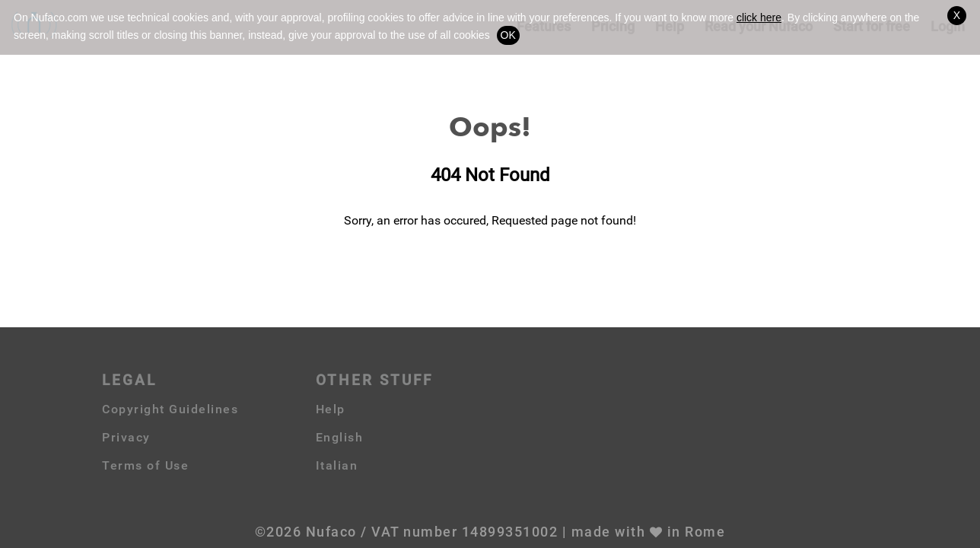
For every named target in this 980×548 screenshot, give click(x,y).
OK (508, 35)
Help (331, 409)
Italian (337, 465)
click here (759, 18)
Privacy (126, 437)
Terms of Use (145, 465)
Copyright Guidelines (170, 409)
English (340, 437)
